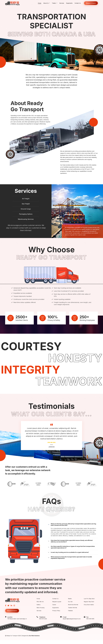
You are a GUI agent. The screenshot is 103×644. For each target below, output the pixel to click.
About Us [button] (46, 3)
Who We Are (40, 606)
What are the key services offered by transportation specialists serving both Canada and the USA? (73, 529)
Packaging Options (26, 217)
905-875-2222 (43, 623)
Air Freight (26, 199)
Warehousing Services (26, 223)
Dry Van (70, 606)
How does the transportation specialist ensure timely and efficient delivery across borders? (72, 545)
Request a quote (57, 606)
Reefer (70, 603)
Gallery (39, 609)
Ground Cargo (26, 211)
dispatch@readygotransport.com (72, 623)
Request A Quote (91, 3)
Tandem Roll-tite (73, 612)
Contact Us (78, 3)
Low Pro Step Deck (89, 603)
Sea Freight (26, 205)
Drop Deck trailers (89, 609)
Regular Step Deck (89, 606)
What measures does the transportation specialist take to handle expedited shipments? (71, 562)
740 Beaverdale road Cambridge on (17, 623)
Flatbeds (70, 615)
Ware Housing (40, 612)
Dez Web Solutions (34, 640)
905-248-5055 (90, 623)
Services (62, 3)
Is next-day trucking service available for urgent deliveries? (70, 556)
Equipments (69, 3)
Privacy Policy (56, 615)
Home (40, 3)
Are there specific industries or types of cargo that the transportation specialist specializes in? (73, 551)
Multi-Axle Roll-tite (73, 609)
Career (54, 609)
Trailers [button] (54, 3)
